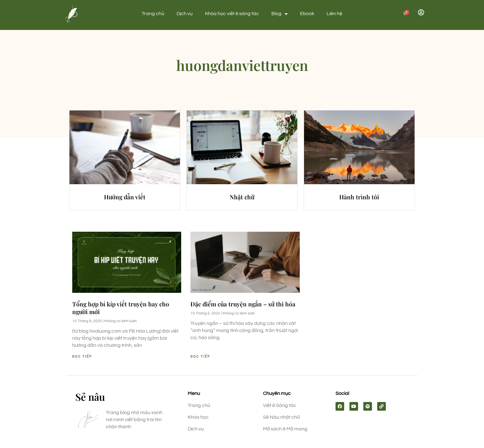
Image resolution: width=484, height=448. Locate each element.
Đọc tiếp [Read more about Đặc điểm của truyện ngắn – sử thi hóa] (200, 357)
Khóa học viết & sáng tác (232, 14)
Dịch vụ (185, 14)
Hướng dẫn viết (125, 197)
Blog (280, 14)
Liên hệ (334, 14)
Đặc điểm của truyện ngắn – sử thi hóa (243, 304)
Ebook (307, 14)
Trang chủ (153, 14)
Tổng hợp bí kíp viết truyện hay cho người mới (121, 308)
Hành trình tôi (359, 197)
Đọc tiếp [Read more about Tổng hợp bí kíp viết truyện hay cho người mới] (82, 357)
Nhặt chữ (242, 197)
